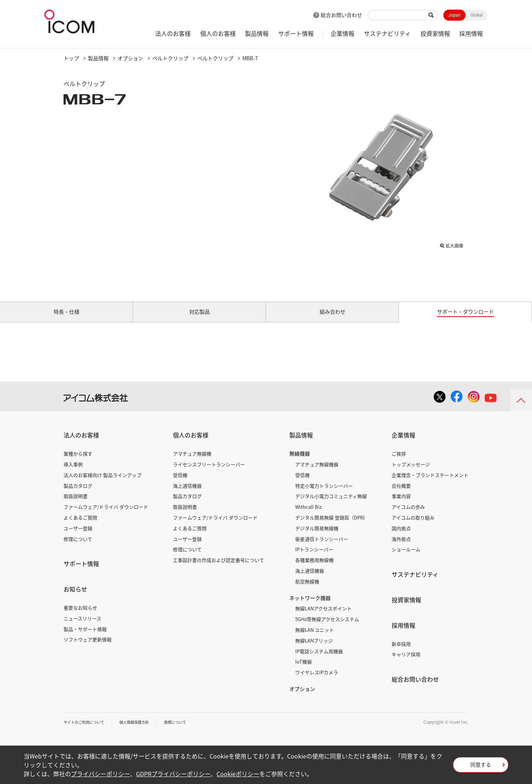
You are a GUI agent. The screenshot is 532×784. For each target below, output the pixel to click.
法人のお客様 (173, 33)
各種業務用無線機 (314, 568)
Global (477, 15)
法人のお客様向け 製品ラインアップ (103, 483)
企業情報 (342, 33)
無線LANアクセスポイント (323, 617)
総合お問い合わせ (341, 15)
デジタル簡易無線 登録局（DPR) (330, 526)
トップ (71, 58)
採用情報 (471, 33)
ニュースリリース (82, 627)
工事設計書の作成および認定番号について (219, 568)
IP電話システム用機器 (319, 659)
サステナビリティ (387, 33)
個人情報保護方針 (145, 730)
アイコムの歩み (408, 515)
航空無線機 (307, 590)
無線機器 (300, 462)
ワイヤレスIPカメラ (317, 681)
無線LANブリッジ (314, 649)
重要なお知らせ (80, 616)
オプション (130, 58)
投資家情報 (435, 33)
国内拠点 (401, 537)
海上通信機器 (187, 494)
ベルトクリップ (170, 58)
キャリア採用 (406, 663)
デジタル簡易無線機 (317, 537)
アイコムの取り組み (413, 526)
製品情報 (257, 33)
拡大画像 (451, 244)
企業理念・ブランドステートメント (430, 483)
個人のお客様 (218, 33)
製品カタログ (78, 494)
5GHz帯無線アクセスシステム (327, 628)
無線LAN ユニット (315, 638)
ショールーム (406, 558)
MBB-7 (250, 58)
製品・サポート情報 (85, 637)
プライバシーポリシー (100, 774)
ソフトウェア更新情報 (88, 648)
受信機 (180, 483)
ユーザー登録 (78, 537)
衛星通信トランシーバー (322, 547)
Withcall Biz (308, 515)
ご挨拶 (399, 462)
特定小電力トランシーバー (324, 494)
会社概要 (401, 494)
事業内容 (401, 505)
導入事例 (73, 473)
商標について (191, 730)
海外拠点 (401, 547)
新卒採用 (401, 652)
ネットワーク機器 (310, 606)
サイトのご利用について (88, 730)
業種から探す (78, 462)
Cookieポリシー (238, 774)
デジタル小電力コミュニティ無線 (331, 505)
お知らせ (75, 597)
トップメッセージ (411, 473)
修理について (78, 547)
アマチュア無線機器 (317, 473)
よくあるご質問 (80, 526)
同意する (481, 767)
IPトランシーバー (314, 558)
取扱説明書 (76, 505)
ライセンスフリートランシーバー (209, 473)
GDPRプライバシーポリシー (173, 774)
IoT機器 (303, 670)
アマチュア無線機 (192, 462)
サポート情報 (296, 33)
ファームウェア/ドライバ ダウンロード (106, 515)
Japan (454, 15)
